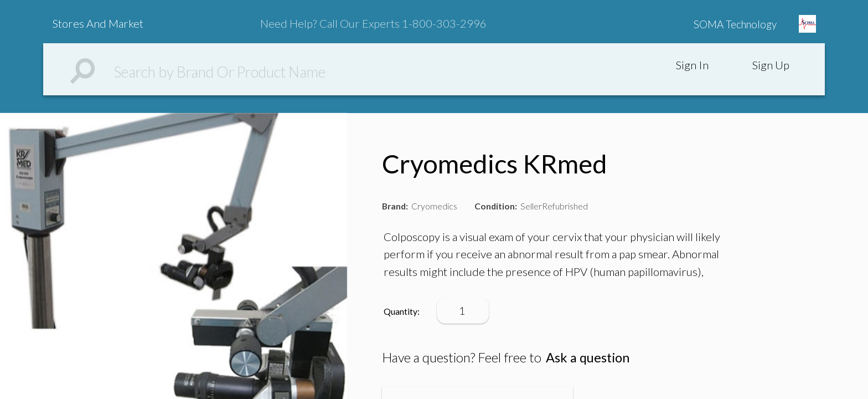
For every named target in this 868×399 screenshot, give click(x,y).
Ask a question (588, 357)
